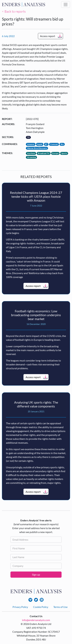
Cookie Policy (41, 607)
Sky (62, 144)
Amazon (31, 144)
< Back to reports (14, 11)
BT (46, 144)
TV (28, 137)
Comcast (54, 144)
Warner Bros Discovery (37, 148)
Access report (48, 36)
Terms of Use (60, 607)
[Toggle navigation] (66, 5)
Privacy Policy (20, 607)
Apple (40, 144)
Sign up (36, 575)
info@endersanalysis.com (36, 620)
